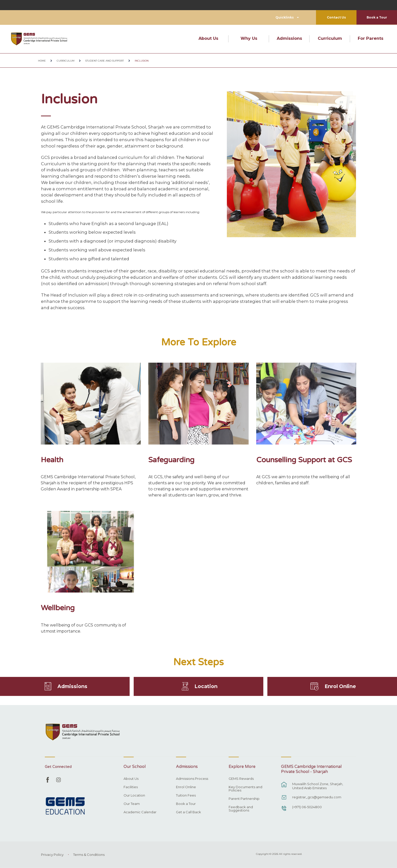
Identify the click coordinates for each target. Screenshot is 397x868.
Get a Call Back (188, 812)
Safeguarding (171, 460)
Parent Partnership (244, 799)
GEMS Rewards (241, 779)
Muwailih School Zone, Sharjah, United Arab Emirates (318, 786)
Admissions (289, 38)
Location (206, 686)
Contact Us (336, 17)
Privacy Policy (52, 855)
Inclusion (142, 61)
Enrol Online (340, 686)
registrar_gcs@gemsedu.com (317, 797)
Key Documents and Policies (245, 789)
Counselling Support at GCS (304, 460)
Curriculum (330, 38)
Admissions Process (192, 779)
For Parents (371, 38)
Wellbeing (58, 608)
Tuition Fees (186, 796)
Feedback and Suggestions (241, 809)
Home (42, 61)
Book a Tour (377, 17)
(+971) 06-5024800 (307, 807)
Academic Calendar (140, 812)
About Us (208, 38)
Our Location (134, 796)
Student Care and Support (105, 61)
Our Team (132, 804)
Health (52, 460)
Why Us (249, 38)
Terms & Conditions (89, 855)
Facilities (131, 787)
